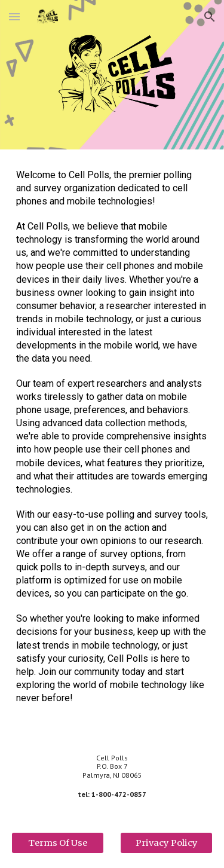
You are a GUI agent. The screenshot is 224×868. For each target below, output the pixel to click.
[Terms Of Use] (58, 843)
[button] (14, 16)
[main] (112, 442)
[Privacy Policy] (166, 843)
